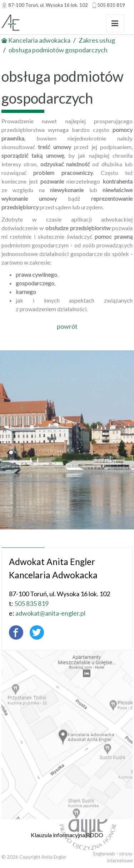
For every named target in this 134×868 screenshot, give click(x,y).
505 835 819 (111, 5)
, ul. (48, 5)
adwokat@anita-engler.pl (48, 613)
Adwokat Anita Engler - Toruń (45, 23)
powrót (67, 326)
